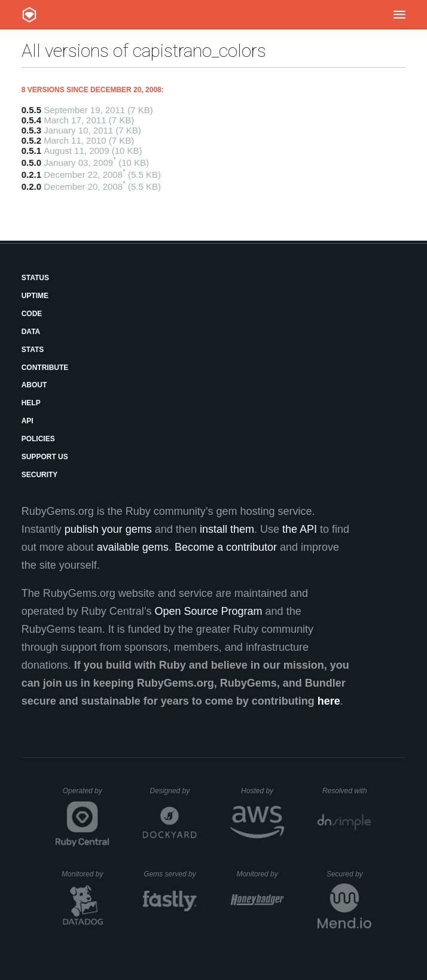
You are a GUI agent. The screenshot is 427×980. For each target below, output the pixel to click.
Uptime (35, 296)
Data (31, 332)
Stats (33, 350)
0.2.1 (31, 175)
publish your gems (108, 529)
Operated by (86, 795)
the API (300, 529)
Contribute (45, 368)
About (34, 385)
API (28, 421)
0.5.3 (31, 130)
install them (227, 529)
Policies (38, 439)
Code (32, 314)
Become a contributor (226, 547)
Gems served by (170, 874)
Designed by (173, 791)
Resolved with (347, 791)
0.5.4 (31, 120)
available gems (133, 547)
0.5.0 (31, 163)
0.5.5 (31, 110)
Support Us (45, 457)
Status (35, 278)
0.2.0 (31, 186)
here (329, 701)
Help (31, 403)
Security (40, 475)
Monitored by (86, 874)
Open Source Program (209, 611)
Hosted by (263, 791)
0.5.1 (31, 151)
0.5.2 (31, 140)
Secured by (349, 874)
